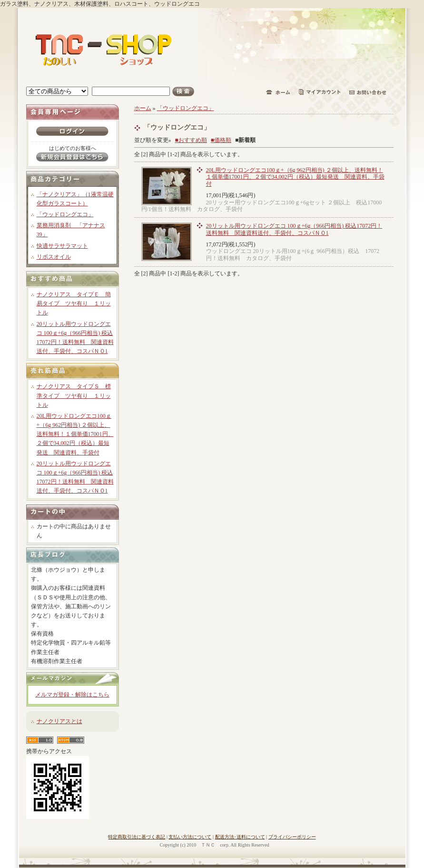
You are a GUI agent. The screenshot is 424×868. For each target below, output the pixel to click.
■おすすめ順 (191, 140)
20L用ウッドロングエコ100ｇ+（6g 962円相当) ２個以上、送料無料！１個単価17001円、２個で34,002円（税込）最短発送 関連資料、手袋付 (75, 434)
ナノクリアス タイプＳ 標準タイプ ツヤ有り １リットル (74, 395)
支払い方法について (190, 837)
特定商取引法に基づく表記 (137, 837)
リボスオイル (54, 257)
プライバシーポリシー (292, 837)
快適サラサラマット (62, 246)
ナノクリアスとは (59, 721)
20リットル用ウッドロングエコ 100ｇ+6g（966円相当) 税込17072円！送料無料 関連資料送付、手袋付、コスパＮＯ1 (294, 229)
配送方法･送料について (240, 837)
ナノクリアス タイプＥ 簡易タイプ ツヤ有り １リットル (74, 303)
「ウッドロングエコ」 (65, 214)
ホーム (143, 108)
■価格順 (221, 140)
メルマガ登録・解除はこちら (72, 695)
